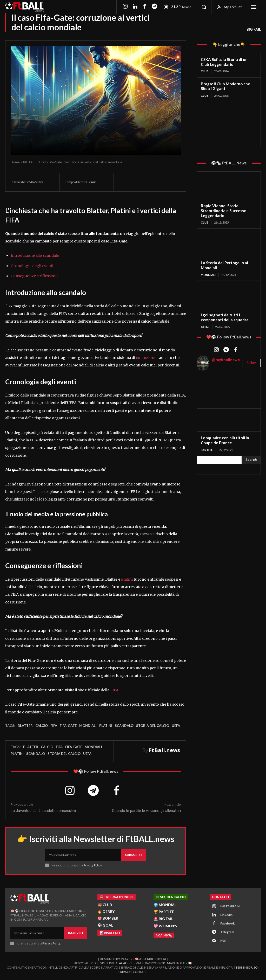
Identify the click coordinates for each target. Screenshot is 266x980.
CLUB (205, 71)
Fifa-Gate (68, 726)
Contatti (140, 972)
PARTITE (207, 450)
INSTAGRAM (230, 906)
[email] (83, 855)
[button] (204, 7)
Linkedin (226, 915)
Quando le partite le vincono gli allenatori (146, 811)
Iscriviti (76, 933)
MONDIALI (208, 274)
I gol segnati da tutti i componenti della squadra (224, 317)
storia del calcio (153, 726)
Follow (252, 363)
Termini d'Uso (247, 968)
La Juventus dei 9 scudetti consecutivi (43, 811)
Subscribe (134, 855)
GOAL (205, 327)
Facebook (228, 924)
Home (15, 162)
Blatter (25, 726)
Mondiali (88, 726)
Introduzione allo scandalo (35, 255)
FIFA (114, 690)
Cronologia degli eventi (32, 266)
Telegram (227, 932)
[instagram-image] (208, 385)
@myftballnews (226, 360)
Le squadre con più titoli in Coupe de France (225, 440)
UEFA (176, 726)
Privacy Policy (93, 866)
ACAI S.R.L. (126, 964)
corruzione (146, 358)
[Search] (251, 460)
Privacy (125, 972)
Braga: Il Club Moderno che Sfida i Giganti (225, 86)
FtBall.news (164, 750)
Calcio (42, 726)
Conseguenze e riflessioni (34, 276)
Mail (223, 941)
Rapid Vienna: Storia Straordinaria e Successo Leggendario (223, 211)
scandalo (124, 726)
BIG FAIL (254, 29)
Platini (127, 579)
